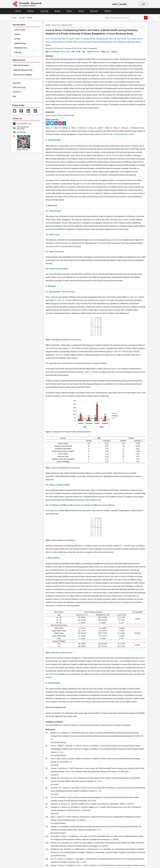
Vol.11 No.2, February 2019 (62, 25)
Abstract (49, 56)
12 (91, 583)
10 (101, 567)
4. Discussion (53, 558)
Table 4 (81, 546)
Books (58, 11)
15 (65, 589)
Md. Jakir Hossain (120, 39)
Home (18, 11)
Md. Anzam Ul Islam (73, 39)
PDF (73, 52)
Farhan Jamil (56, 42)
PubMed (62, 742)
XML (84, 52)
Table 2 (88, 387)
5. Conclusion (53, 683)
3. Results (51, 286)
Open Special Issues (21, 65)
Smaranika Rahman (88, 39)
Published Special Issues (23, 70)
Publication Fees (21, 48)
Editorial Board (20, 43)
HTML (78, 52)
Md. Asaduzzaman (120, 42)
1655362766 (21, 132)
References (50, 729)
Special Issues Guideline (23, 75)
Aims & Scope (20, 30)
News (69, 11)
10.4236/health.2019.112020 (60, 52)
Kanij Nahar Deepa (90, 42)
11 (129, 570)
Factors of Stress (57, 115)
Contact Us (17, 92)
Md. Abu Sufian (67, 42)
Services (94, 11)
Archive (18, 39)
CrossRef (54, 742)
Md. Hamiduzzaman (105, 42)
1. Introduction (53, 140)
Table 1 (48, 297)
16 (50, 677)
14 (97, 586)
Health (48, 25)
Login (143, 4)
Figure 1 (114, 369)
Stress (48, 115)
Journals (44, 11)
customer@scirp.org (24, 124)
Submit (108, 11)
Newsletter (17, 83)
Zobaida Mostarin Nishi (104, 39)
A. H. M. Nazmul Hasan (54, 39)
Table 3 (121, 497)
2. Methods (51, 205)
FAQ (14, 96)
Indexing (18, 52)
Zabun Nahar (78, 42)
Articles (31, 11)
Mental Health (69, 115)
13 (94, 586)
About (81, 11)
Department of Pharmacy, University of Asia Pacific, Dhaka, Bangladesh (71, 48)
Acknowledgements (56, 707)
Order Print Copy (19, 87)
